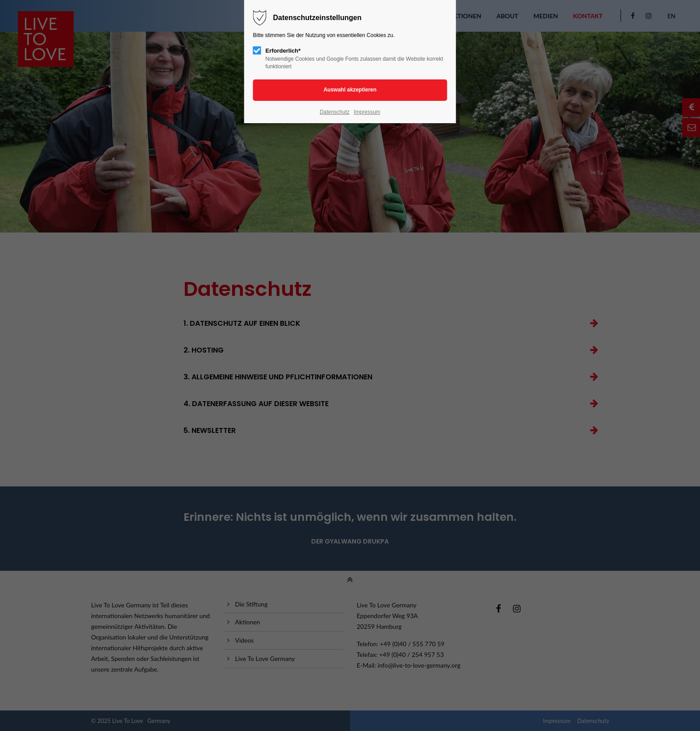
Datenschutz (335, 112)
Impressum (367, 112)
